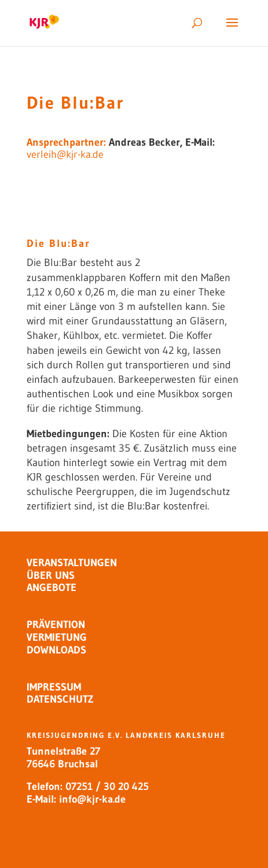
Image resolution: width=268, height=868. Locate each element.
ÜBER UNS (51, 575)
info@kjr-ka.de (92, 799)
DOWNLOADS (56, 650)
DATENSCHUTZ (60, 699)
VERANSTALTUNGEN (72, 563)
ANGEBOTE (52, 588)
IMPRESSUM (54, 687)
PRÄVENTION (56, 625)
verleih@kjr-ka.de (65, 154)
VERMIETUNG (57, 637)
